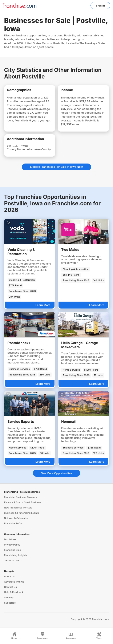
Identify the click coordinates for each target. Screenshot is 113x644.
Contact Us (11, 587)
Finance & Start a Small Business (23, 502)
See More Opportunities (57, 473)
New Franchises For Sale (18, 508)
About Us (9, 576)
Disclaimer (10, 539)
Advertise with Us (14, 582)
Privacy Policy (12, 545)
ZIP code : (14, 146)
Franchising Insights (16, 555)
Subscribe (10, 603)
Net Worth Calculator (16, 518)
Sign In (100, 5)
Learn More (43, 305)
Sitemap (9, 597)
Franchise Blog (13, 550)
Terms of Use (12, 560)
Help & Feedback (14, 592)
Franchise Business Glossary (21, 497)
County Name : (17, 149)
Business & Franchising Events (22, 513)
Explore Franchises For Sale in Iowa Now (56, 167)
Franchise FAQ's (13, 523)
